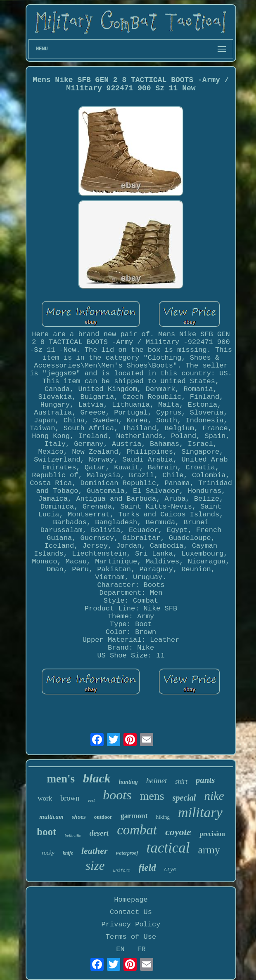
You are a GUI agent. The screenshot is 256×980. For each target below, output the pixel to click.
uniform (122, 871)
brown (70, 798)
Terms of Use (131, 937)
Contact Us (131, 912)
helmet (157, 781)
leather (95, 851)
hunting (128, 782)
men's (61, 779)
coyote (178, 832)
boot (46, 832)
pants (205, 780)
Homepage (131, 900)
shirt (181, 781)
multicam (51, 817)
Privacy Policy (131, 925)
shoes (79, 817)
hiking (163, 817)
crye (170, 869)
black (97, 778)
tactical (168, 848)
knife (68, 853)
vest (91, 800)
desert (99, 833)
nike (214, 796)
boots (117, 795)
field (147, 868)
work (45, 798)
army (209, 850)
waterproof (127, 853)
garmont (134, 816)
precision (212, 834)
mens (152, 796)
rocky (48, 853)
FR (141, 949)
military (200, 812)
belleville (73, 835)
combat (137, 830)
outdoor (103, 817)
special (184, 798)
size (95, 866)
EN (120, 949)
